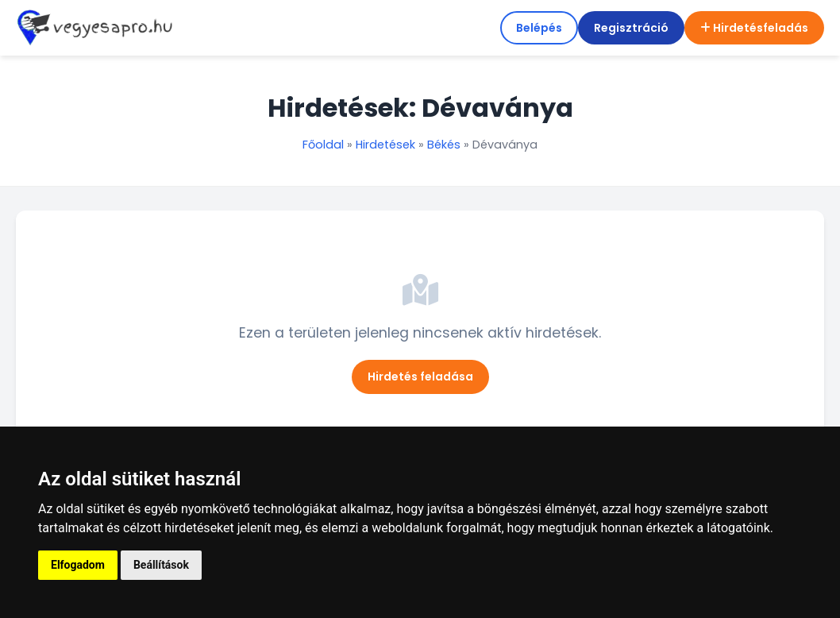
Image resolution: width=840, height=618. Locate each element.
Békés (444, 145)
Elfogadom (78, 565)
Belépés (539, 28)
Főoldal (323, 145)
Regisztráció (631, 28)
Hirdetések (385, 145)
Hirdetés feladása (420, 377)
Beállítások (161, 565)
